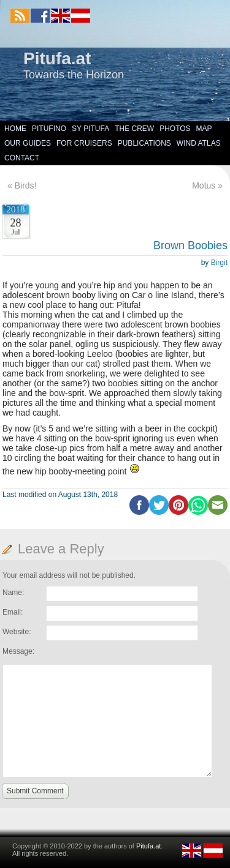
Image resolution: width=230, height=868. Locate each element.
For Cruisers (84, 143)
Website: (17, 632)
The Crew (134, 129)
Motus (204, 185)
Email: (13, 612)
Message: (18, 651)
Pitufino (49, 129)
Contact (22, 158)
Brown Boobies (190, 245)
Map (204, 129)
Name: (13, 593)
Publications (144, 143)
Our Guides (28, 143)
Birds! (26, 185)
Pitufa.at (57, 58)
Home (15, 129)
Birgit (219, 263)
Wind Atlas (199, 143)
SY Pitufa (90, 129)
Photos (175, 129)
